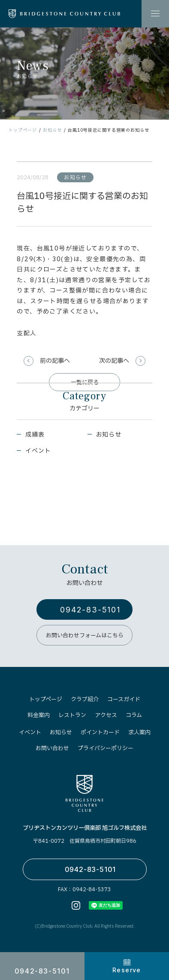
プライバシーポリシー (106, 748)
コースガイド (124, 700)
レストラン (72, 715)
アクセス (106, 715)
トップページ (23, 130)
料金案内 (39, 715)
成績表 (35, 435)
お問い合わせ (52, 748)
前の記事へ (55, 361)
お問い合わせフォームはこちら (85, 636)
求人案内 (139, 733)
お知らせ (52, 130)
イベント (38, 451)
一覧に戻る (85, 383)
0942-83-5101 (90, 610)
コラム (134, 715)
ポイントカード (100, 733)
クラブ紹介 (85, 700)
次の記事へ (114, 361)
